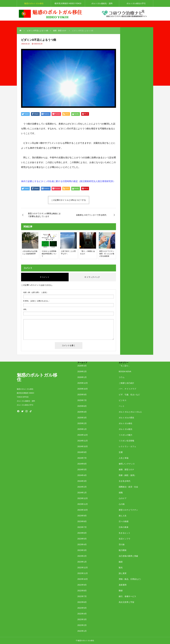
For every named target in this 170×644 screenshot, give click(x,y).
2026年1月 (82, 377)
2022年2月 (82, 625)
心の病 (122, 504)
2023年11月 (83, 504)
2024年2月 (82, 487)
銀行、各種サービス (127, 596)
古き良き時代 (125, 481)
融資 (121, 562)
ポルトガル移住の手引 (136, 3)
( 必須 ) (35, 292)
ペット (122, 406)
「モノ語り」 (125, 366)
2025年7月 (82, 400)
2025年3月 (82, 418)
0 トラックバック (92, 277)
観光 (121, 568)
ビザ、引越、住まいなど (129, 395)
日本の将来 (124, 527)
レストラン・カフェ (127, 446)
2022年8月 (82, 591)
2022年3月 (82, 619)
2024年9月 (82, 452)
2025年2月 (82, 423)
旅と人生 (123, 516)
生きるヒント (125, 533)
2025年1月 (82, 429)
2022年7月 (82, 596)
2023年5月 (82, 539)
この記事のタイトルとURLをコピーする (68, 200)
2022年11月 (83, 573)
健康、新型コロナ (126, 470)
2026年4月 (82, 366)
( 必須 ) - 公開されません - (36, 301)
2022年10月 (83, 579)
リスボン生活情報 (126, 441)
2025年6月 (82, 406)
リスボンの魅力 (126, 435)
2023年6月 (82, 533)
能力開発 (123, 550)
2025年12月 (83, 383)
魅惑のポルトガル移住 (34, 3)
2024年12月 (83, 435)
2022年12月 (83, 568)
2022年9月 (82, 585)
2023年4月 (82, 544)
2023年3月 (82, 550)
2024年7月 (82, 458)
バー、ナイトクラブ (127, 389)
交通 (121, 452)
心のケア (123, 498)
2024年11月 (83, 441)
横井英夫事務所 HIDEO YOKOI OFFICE (68, 5)
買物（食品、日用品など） (130, 579)
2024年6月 (82, 464)
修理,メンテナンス (127, 464)
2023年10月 (83, 510)
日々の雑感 (124, 521)
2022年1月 (82, 631)
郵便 (121, 591)
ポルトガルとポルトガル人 (130, 412)
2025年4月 (82, 412)
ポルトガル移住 (126, 423)
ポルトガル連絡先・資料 (104, 3)
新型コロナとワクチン (128, 510)
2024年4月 (82, 475)
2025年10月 (83, 389)
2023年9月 (82, 516)
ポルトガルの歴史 (126, 418)
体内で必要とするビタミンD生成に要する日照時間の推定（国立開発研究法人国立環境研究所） (68, 181)
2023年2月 (82, 556)
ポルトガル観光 (126, 429)
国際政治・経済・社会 (128, 487)
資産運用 (123, 585)
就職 (121, 493)
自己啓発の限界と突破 (128, 556)
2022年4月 (82, 614)
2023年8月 (82, 521)
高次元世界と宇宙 (126, 602)
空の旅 (122, 544)
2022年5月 (82, 608)
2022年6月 (82, 602)
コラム (122, 377)
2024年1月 (82, 493)
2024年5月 (82, 470)
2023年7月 (82, 527)
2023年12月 (83, 498)
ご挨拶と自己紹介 (126, 383)
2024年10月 (83, 446)
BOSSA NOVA (125, 371)
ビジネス (123, 400)
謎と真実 (123, 573)
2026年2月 (82, 371)
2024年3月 (82, 481)
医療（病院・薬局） (127, 475)
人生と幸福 (124, 458)
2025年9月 (82, 395)
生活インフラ (125, 539)
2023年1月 (82, 562)
